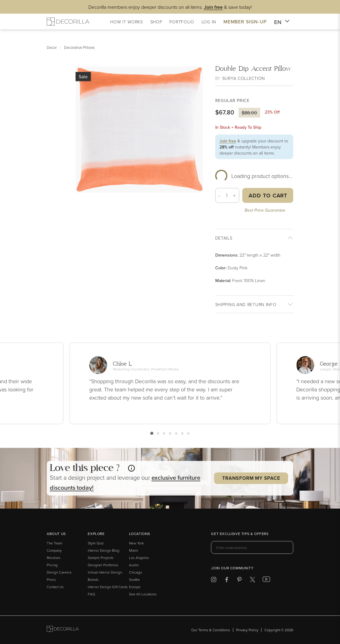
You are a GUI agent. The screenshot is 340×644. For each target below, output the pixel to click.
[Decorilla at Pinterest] (239, 581)
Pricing (52, 565)
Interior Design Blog (104, 550)
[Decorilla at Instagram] (214, 581)
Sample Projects (101, 558)
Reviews (54, 558)
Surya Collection (244, 78)
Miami (134, 550)
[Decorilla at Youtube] (266, 581)
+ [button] (235, 196)
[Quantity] (227, 195)
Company (54, 550)
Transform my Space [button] (251, 478)
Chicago (136, 572)
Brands (93, 579)
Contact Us (55, 587)
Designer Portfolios (103, 565)
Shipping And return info (246, 304)
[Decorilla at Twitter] (252, 581)
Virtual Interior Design (105, 572)
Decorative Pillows (79, 47)
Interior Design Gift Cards (108, 587)
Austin (134, 565)
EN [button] (282, 22)
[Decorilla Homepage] (68, 22)
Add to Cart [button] (268, 195)
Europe (135, 587)
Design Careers (59, 572)
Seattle (134, 579)
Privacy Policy (247, 630)
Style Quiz (96, 543)
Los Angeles (139, 558)
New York (136, 543)
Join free (228, 141)
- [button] (219, 196)
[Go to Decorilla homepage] (63, 630)
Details (224, 238)
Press (51, 579)
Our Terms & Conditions (211, 630)
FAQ (91, 594)
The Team (54, 543)
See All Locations (143, 594)
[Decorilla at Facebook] (227, 581)
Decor (52, 47)
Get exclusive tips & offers (240, 534)
